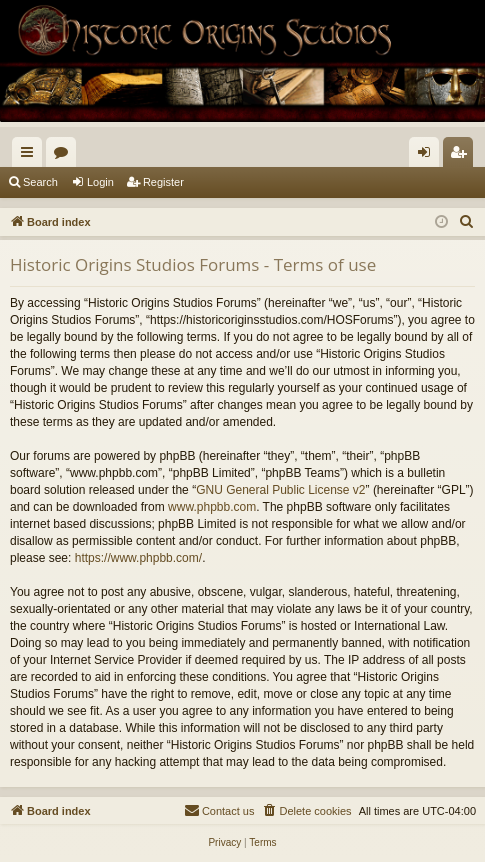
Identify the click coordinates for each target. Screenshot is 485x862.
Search (40, 182)
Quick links (31, 156)
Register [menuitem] (462, 156)
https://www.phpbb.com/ (138, 558)
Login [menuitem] (428, 156)
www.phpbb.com (212, 507)
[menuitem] (467, 222)
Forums (65, 156)
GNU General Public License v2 (280, 490)
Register (163, 182)
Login (100, 182)
